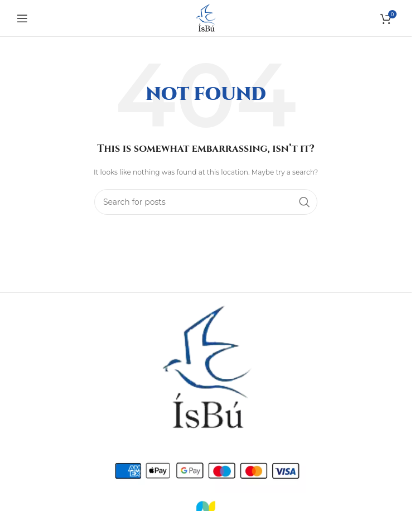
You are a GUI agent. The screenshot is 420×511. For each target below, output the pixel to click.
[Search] (206, 202)
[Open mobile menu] (22, 18)
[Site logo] (206, 17)
